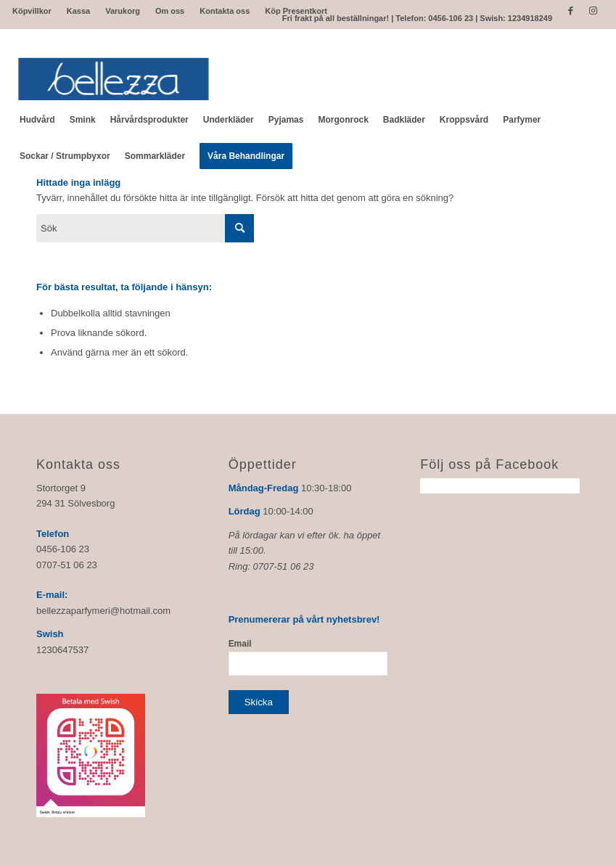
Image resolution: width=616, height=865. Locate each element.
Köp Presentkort (296, 11)
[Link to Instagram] (593, 11)
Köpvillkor (32, 11)
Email (240, 644)
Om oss (170, 11)
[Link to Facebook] (571, 11)
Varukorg (123, 11)
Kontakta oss (225, 11)
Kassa (78, 11)
